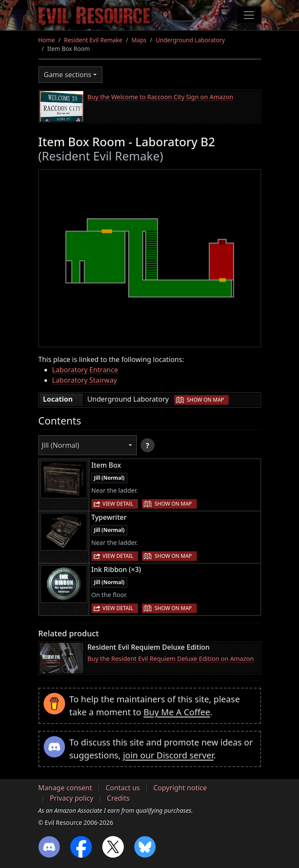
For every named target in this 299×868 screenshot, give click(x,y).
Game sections (68, 75)
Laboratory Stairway (85, 380)
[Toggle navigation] (249, 15)
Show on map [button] (205, 400)
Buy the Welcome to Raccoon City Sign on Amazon (161, 97)
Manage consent (65, 788)
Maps (139, 40)
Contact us (123, 788)
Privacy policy (72, 798)
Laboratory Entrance (85, 370)
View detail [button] (118, 504)
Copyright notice (180, 788)
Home (47, 40)
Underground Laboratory (190, 40)
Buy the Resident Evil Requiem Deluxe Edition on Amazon (171, 659)
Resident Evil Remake (93, 40)
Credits (118, 798)
